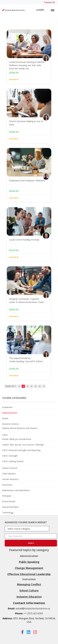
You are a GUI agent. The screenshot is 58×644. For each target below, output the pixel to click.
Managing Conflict (29, 584)
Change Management (29, 568)
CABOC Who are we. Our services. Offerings (23, 445)
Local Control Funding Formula (24, 240)
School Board (9, 501)
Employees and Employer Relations (27, 180)
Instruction (7, 485)
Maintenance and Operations (16, 490)
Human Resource (10, 479)
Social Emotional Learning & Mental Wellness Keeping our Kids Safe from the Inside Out (27, 65)
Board (5, 418)
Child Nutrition (9, 474)
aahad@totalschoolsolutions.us (33, 608)
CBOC (5, 435)
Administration (10, 413)
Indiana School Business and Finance (20, 428)
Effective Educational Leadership (29, 574)
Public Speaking (29, 562)
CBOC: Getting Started (13, 461)
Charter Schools (10, 468)
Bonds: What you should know (17, 439)
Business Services (11, 424)
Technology (8, 512)
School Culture (29, 590)
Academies (7, 407)
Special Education (10, 507)
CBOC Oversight (10, 456)
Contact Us (49, 2)
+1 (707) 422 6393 (33, 613)
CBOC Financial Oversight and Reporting (21, 450)
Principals (7, 496)
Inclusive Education (29, 597)
